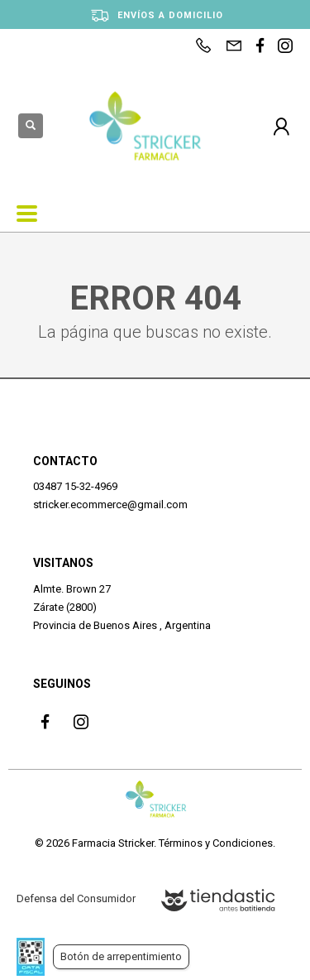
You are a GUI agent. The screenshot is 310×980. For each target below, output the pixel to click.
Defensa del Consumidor (76, 898)
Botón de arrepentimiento (121, 956)
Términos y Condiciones (216, 843)
